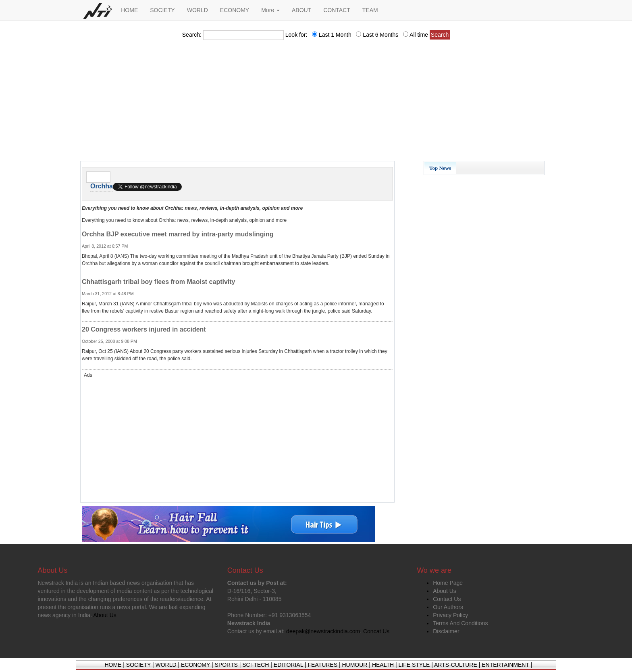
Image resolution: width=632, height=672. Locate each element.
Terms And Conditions (460, 623)
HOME (129, 10)
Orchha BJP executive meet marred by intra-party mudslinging (178, 234)
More (270, 10)
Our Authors (448, 607)
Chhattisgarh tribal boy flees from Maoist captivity (159, 282)
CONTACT (337, 10)
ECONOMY (235, 10)
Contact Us (447, 599)
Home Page (448, 583)
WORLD (197, 10)
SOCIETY (162, 10)
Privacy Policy (450, 615)
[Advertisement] (316, 103)
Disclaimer (446, 631)
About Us (445, 591)
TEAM (370, 10)
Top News (440, 168)
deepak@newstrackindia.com (323, 631)
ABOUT (301, 10)
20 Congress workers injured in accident (144, 329)
